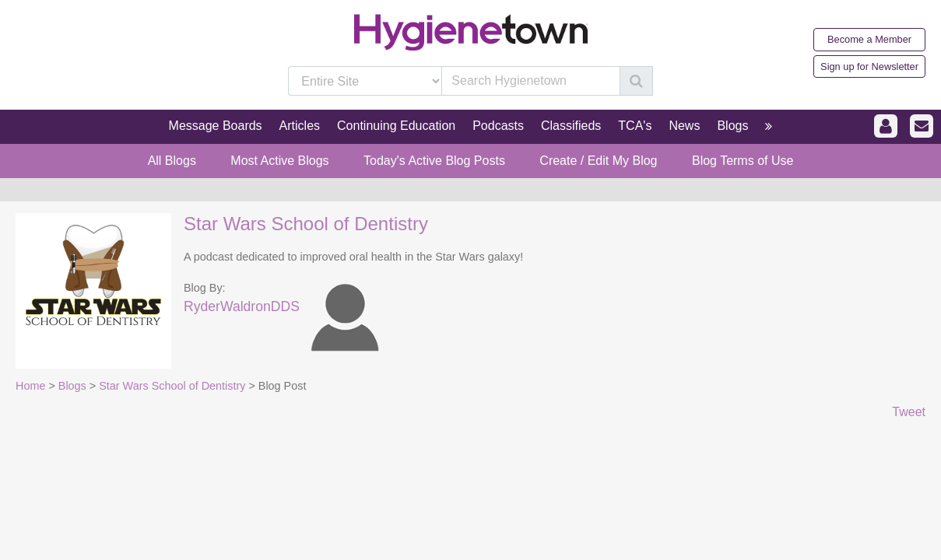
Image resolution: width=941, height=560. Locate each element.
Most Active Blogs (279, 161)
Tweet (909, 412)
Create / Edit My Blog (598, 161)
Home (30, 386)
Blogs (72, 386)
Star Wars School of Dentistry (306, 224)
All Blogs (172, 161)
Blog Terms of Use (743, 161)
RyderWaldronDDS (242, 306)
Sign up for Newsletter (869, 66)
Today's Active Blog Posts (434, 161)
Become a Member (869, 39)
